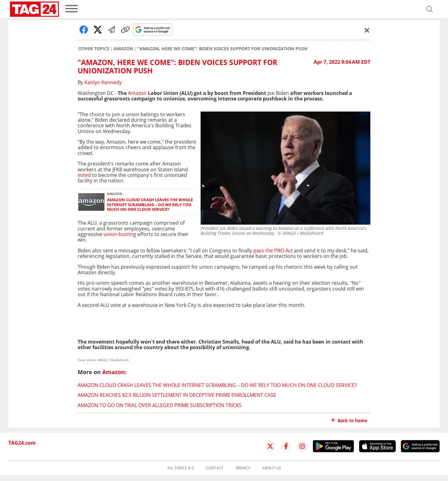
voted (84, 175)
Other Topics (94, 49)
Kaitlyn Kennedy (103, 82)
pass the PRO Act (273, 251)
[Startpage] (35, 9)
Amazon (123, 49)
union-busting (119, 234)
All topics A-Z (181, 468)
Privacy (243, 468)
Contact (215, 468)
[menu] (71, 9)
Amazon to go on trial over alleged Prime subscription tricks (160, 405)
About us (272, 468)
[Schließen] (367, 30)
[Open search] (430, 9)
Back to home (349, 420)
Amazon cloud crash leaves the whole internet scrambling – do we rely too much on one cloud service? (150, 205)
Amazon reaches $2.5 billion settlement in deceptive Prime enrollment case (177, 395)
